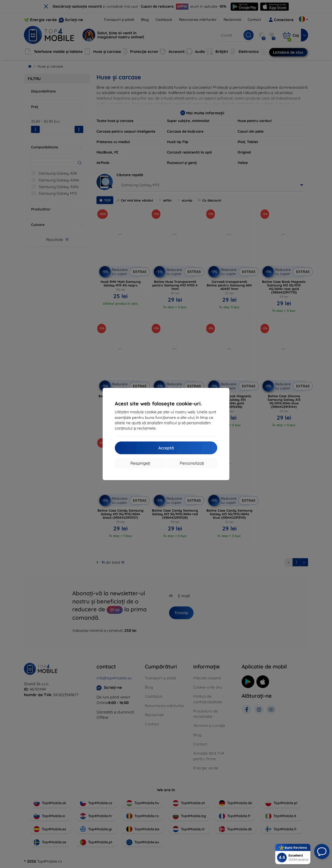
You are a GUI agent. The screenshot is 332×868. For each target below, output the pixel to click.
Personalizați (192, 463)
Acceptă (166, 448)
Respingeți (140, 463)
